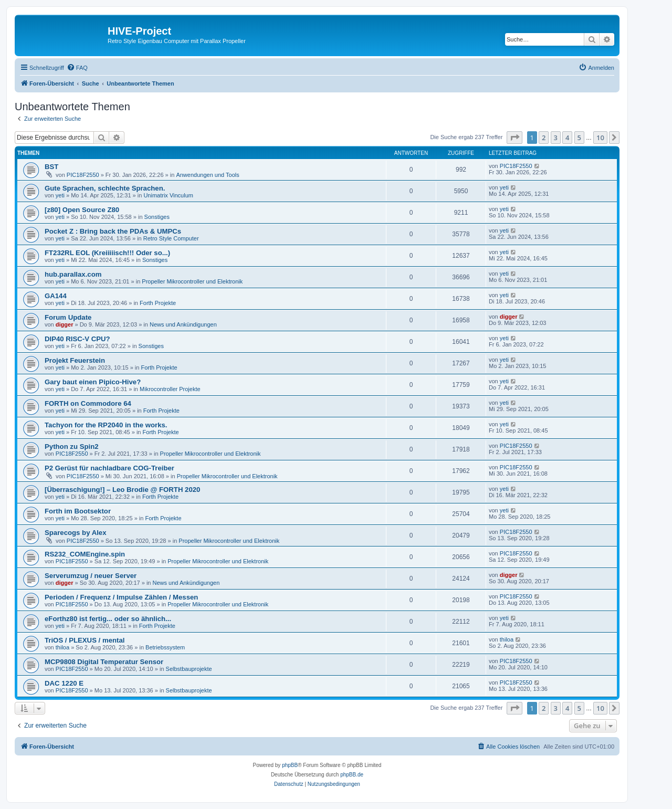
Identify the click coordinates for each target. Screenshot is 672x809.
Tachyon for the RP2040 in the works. (106, 425)
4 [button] (567, 138)
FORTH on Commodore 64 (88, 403)
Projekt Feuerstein (75, 360)
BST (51, 167)
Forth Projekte (158, 303)
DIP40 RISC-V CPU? (77, 339)
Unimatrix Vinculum (168, 195)
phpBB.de (352, 775)
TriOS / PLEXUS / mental (85, 640)
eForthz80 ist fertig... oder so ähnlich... (108, 619)
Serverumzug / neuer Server (91, 576)
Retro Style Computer (171, 238)
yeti (60, 195)
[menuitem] (77, 68)
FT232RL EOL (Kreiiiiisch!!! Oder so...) (107, 253)
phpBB (290, 765)
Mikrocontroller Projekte (170, 389)
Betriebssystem (165, 647)
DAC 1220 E (64, 683)
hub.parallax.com (73, 274)
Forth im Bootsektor (78, 511)
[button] (514, 138)
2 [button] (544, 138)
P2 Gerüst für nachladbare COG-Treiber (109, 468)
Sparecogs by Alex (76, 533)
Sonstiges (157, 217)
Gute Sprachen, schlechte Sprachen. (105, 188)
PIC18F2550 (83, 175)
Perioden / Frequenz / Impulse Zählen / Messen (121, 597)
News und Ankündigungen (183, 324)
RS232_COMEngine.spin (85, 554)
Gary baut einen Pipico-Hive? (93, 382)
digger (65, 324)
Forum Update (68, 317)
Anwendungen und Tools (207, 175)
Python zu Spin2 (72, 446)
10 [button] (600, 138)
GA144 (56, 296)
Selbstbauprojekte (189, 669)
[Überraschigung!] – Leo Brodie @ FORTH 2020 (122, 490)
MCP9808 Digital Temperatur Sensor (104, 662)
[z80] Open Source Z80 (82, 210)
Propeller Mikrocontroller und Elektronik (192, 281)
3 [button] (556, 138)
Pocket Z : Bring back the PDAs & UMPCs (113, 231)
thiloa (62, 647)
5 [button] (579, 138)
